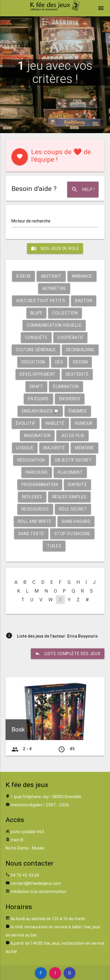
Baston (84, 301)
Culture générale (36, 350)
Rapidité (77, 485)
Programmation (40, 485)
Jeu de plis (72, 436)
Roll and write (35, 521)
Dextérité (77, 374)
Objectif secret (73, 460)
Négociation (31, 460)
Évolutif (26, 423)
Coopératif (70, 337)
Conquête (36, 337)
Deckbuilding (80, 350)
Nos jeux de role (55, 248)
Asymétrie (54, 288)
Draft (37, 387)
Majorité (54, 448)
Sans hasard (76, 521)
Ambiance (82, 276)
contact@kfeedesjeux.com (36, 883)
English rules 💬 (40, 411)
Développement (38, 374)
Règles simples (69, 497)
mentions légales (27, 805)
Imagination (37, 436)
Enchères (70, 399)
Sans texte (31, 534)
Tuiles (54, 546)
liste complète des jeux (68, 654)
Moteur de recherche (31, 221)
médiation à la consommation (38, 892)
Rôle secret (73, 509)
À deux (23, 276)
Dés (59, 362)
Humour (84, 423)
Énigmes (78, 411)
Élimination (66, 387)
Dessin (80, 362)
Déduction (33, 362)
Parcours (37, 472)
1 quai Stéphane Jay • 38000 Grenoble (46, 797)
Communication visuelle (54, 325)
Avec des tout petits (41, 301)
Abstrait (51, 276)
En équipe (38, 399)
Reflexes (32, 497)
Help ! (83, 189)
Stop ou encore (72, 534)
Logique (25, 448)
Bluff (37, 313)
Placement (70, 472)
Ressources (35, 509)
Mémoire (84, 448)
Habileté (55, 423)
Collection (65, 313)
